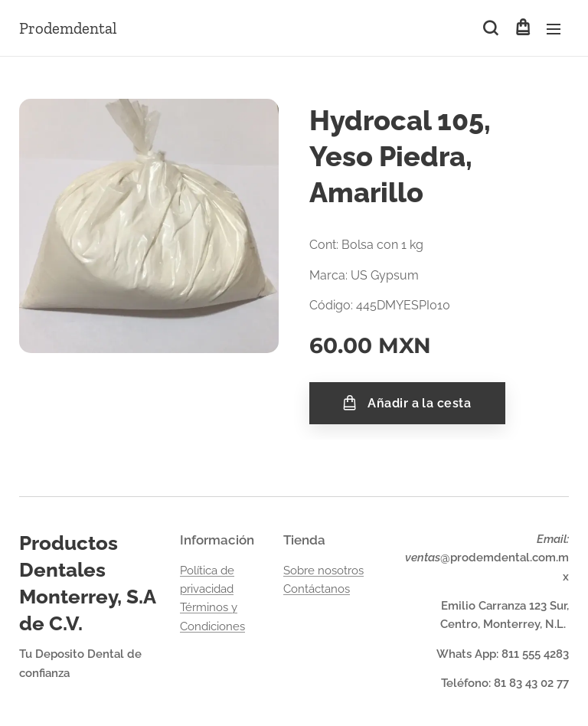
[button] (490, 28)
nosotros (341, 571)
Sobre (301, 571)
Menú (554, 29)
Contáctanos (317, 589)
